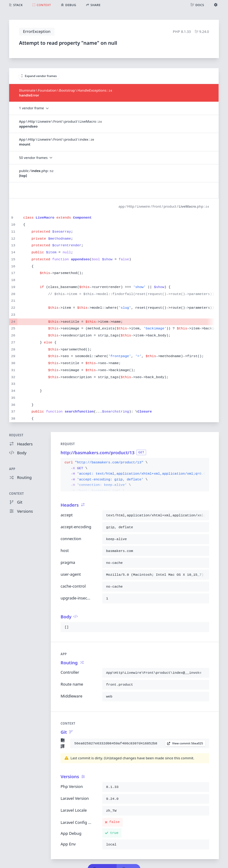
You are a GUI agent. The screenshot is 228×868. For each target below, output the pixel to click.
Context (16, 494)
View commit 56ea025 (185, 743)
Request (16, 435)
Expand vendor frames (39, 76)
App (12, 469)
